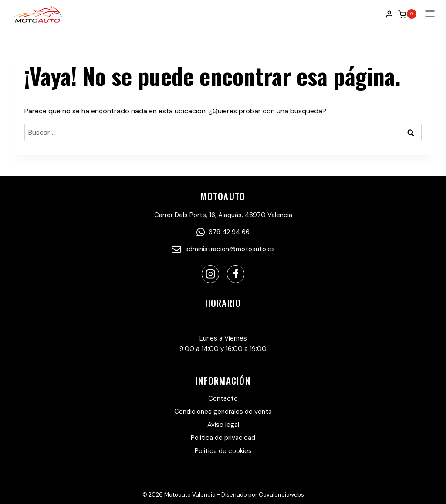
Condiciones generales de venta (223, 412)
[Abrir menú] (428, 14)
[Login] (389, 14)
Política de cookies (223, 451)
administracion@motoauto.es (223, 249)
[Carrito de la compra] (407, 14)
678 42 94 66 (223, 232)
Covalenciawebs (281, 495)
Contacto (223, 398)
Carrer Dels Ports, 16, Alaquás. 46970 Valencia (223, 215)
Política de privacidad (223, 438)
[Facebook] (236, 274)
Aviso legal (223, 425)
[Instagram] (211, 274)
